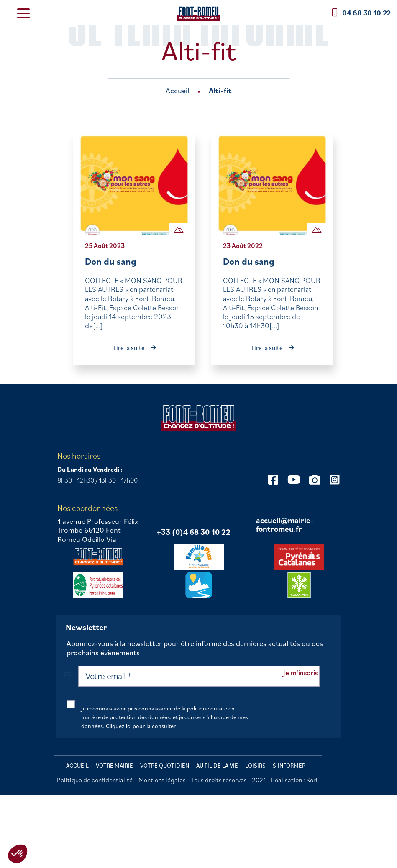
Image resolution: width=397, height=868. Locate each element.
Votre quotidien (165, 766)
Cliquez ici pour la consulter (141, 726)
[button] (18, 854)
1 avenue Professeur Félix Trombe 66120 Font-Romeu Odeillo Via (98, 530)
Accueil (177, 91)
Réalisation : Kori (294, 780)
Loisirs (255, 766)
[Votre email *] (198, 676)
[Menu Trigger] (23, 13)
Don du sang (111, 261)
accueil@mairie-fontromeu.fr (285, 525)
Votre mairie (114, 766)
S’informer (289, 766)
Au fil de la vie (217, 766)
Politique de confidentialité (95, 780)
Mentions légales (162, 780)
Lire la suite (135, 348)
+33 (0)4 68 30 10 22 (193, 532)
